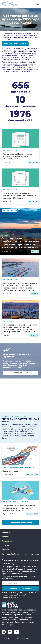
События (5, 545)
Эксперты (6, 537)
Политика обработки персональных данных (20, 554)
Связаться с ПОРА (21, 373)
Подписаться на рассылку (20, 589)
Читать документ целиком (15, 44)
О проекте (6, 532)
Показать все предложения (20, 522)
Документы (7, 541)
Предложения (8, 550)
